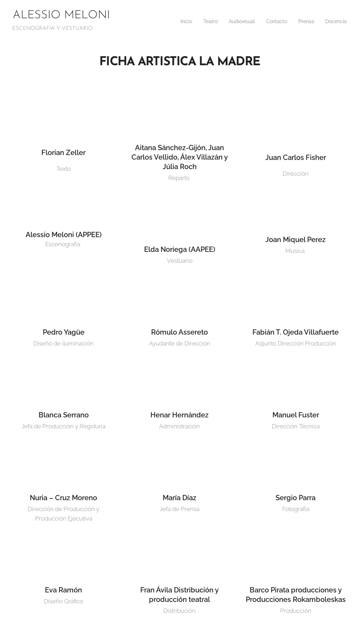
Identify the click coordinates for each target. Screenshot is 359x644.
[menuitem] (173, 21)
